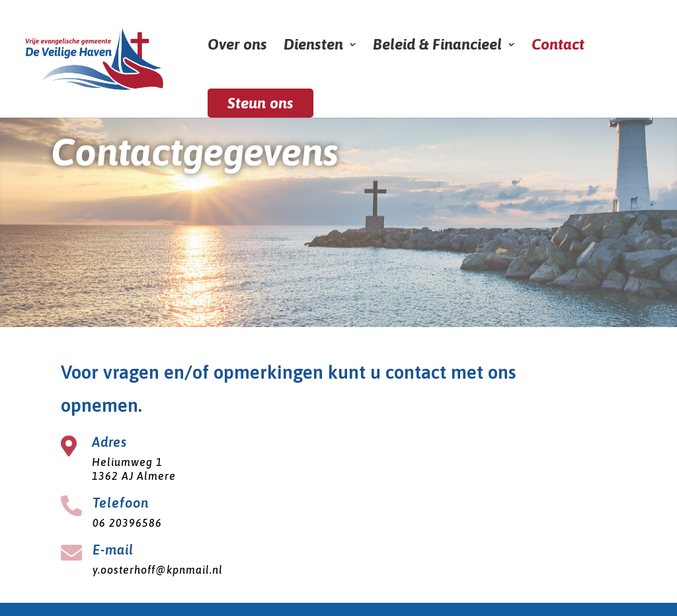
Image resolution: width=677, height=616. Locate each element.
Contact (558, 46)
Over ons (237, 46)
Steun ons (260, 103)
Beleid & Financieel (437, 46)
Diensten (313, 46)
